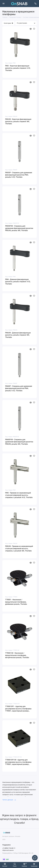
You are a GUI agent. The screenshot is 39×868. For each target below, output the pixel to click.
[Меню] (4, 4)
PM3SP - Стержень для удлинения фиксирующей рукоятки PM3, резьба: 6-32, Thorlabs (19, 175)
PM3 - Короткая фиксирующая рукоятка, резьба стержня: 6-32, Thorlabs (18, 68)
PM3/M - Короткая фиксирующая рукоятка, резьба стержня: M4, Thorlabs (18, 121)
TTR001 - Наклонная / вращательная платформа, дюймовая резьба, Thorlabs (16, 602)
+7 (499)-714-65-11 (9, 848)
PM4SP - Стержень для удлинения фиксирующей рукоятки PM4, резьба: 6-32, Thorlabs (19, 388)
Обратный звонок (8, 850)
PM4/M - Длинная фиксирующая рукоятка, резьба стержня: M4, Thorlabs (18, 335)
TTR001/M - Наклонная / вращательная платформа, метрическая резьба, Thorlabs (17, 655)
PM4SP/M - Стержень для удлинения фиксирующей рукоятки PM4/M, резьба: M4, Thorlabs (19, 442)
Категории (8, 23)
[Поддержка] (36, 4)
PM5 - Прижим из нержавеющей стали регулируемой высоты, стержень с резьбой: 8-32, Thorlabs (19, 495)
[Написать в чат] (35, 858)
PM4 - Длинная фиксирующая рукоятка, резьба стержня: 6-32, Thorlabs (18, 282)
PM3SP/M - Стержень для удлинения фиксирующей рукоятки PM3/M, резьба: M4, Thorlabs (19, 228)
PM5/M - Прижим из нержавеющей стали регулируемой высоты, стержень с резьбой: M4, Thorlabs (19, 548)
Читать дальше (9, 800)
